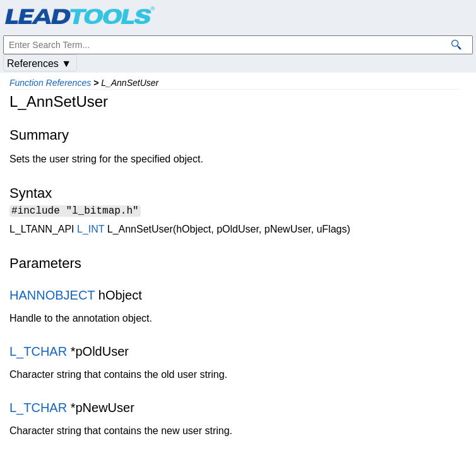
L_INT (91, 231)
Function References (50, 83)
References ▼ (39, 64)
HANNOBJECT (52, 297)
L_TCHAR (38, 353)
